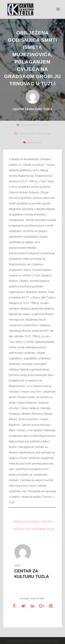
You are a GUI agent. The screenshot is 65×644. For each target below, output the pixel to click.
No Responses (34, 142)
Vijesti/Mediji (44, 134)
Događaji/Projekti (28, 134)
